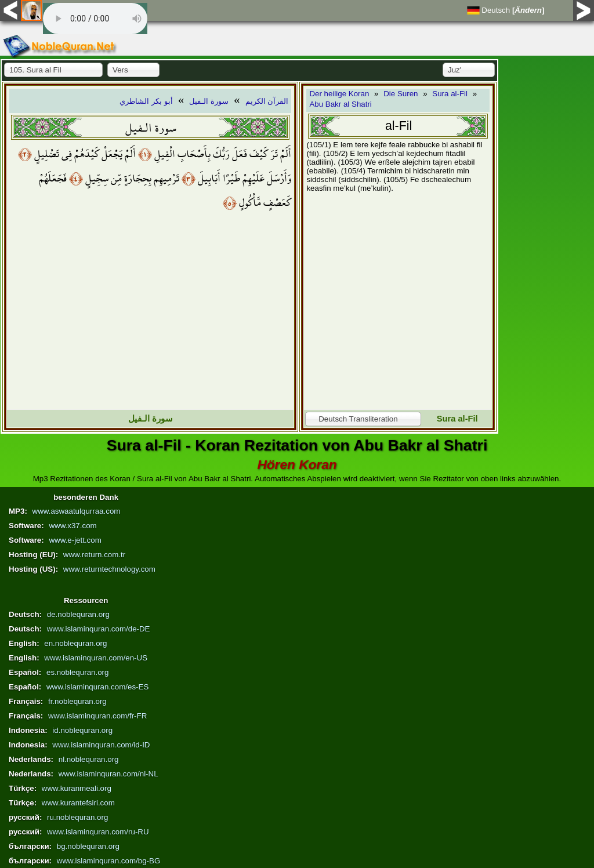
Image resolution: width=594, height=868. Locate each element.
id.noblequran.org (82, 730)
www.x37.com (73, 526)
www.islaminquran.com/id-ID (101, 745)
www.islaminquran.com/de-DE (99, 629)
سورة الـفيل (209, 101)
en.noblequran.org (75, 643)
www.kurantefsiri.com (78, 803)
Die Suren (401, 94)
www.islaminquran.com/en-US (96, 658)
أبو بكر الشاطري (146, 101)
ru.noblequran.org (77, 817)
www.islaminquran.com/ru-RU (98, 832)
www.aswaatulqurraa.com (77, 511)
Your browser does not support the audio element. (95, 19)
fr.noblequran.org (77, 701)
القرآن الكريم (267, 101)
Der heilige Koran (339, 94)
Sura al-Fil (450, 94)
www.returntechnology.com (109, 569)
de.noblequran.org (78, 614)
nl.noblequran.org (89, 759)
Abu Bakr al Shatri (340, 104)
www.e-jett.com (75, 540)
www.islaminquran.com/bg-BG (109, 861)
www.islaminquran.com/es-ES (97, 687)
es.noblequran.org (77, 672)
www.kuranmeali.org (77, 788)
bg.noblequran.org (88, 846)
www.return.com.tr (94, 555)
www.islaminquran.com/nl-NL (108, 774)
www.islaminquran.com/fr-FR (97, 716)
